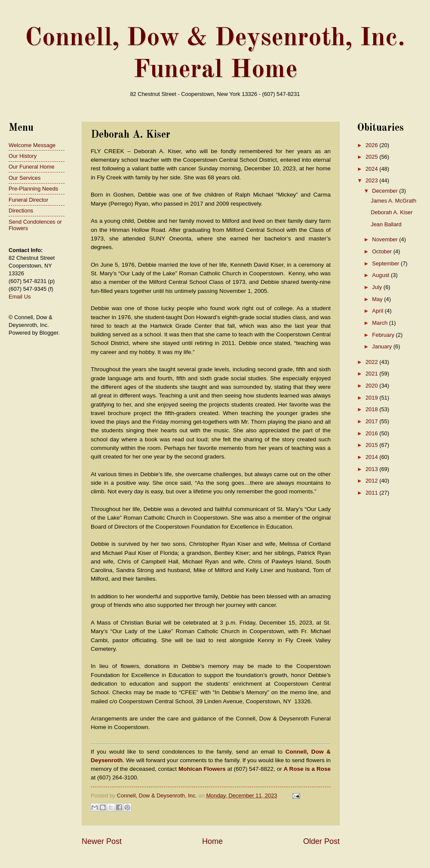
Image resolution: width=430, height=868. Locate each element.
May (378, 299)
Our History (23, 156)
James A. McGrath (393, 201)
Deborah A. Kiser (392, 212)
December (385, 191)
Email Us (20, 297)
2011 (372, 493)
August (381, 275)
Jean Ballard (386, 224)
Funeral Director (28, 200)
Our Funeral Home (32, 167)
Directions (21, 211)
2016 (372, 433)
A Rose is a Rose (307, 769)
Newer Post (102, 841)
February (384, 335)
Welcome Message (32, 145)
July (378, 287)
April (378, 311)
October (382, 251)
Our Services (25, 178)
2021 (372, 374)
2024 (372, 169)
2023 (372, 180)
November (385, 239)
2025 (372, 157)
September (386, 263)
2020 (372, 386)
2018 (372, 409)
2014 (372, 457)
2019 (372, 398)
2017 (372, 421)
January (382, 346)
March (380, 323)
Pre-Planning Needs (33, 189)
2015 (372, 445)
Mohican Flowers (202, 769)
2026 (372, 145)
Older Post (321, 841)
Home (212, 841)
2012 (372, 481)
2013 (372, 469)
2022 (372, 362)
